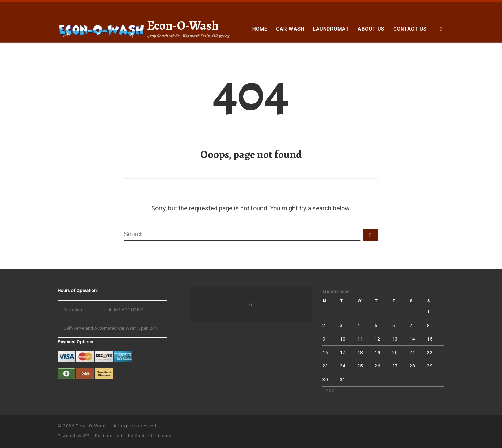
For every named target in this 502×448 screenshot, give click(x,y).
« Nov (328, 390)
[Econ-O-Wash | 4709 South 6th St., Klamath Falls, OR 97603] (101, 29)
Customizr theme (153, 436)
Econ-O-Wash (91, 426)
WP (86, 436)
